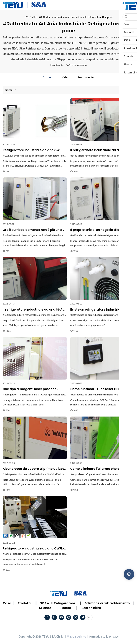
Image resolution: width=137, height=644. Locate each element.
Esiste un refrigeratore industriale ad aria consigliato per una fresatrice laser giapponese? (102, 310)
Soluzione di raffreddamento (107, 603)
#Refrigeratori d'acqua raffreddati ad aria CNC (27, 475)
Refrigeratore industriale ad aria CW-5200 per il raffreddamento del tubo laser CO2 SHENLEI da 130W (32, 150)
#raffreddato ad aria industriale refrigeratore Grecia (98, 235)
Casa (7, 603)
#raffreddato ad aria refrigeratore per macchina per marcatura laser (39, 315)
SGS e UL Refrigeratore (58, 603)
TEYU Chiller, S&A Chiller (37, 17)
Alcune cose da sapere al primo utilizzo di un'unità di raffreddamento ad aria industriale (33, 469)
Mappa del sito (76, 637)
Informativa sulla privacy (103, 637)
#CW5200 (8, 156)
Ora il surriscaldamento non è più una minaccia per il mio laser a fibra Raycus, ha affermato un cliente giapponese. (34, 230)
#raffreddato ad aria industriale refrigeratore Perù (97, 315)
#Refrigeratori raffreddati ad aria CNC (23, 395)
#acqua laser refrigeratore (84, 156)
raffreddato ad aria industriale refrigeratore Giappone (84, 17)
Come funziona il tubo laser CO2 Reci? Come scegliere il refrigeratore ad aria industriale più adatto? (100, 389)
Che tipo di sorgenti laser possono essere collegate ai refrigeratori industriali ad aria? (30, 389)
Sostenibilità (91, 608)
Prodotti (24, 603)
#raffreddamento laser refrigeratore (22, 235)
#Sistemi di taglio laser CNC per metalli (23, 554)
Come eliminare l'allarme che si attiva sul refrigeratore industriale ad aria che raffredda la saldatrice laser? (101, 469)
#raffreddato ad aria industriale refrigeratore (38, 156)
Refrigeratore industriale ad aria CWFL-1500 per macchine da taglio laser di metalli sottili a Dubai (33, 549)
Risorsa (65, 608)
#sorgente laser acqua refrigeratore (62, 395)
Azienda (45, 608)
